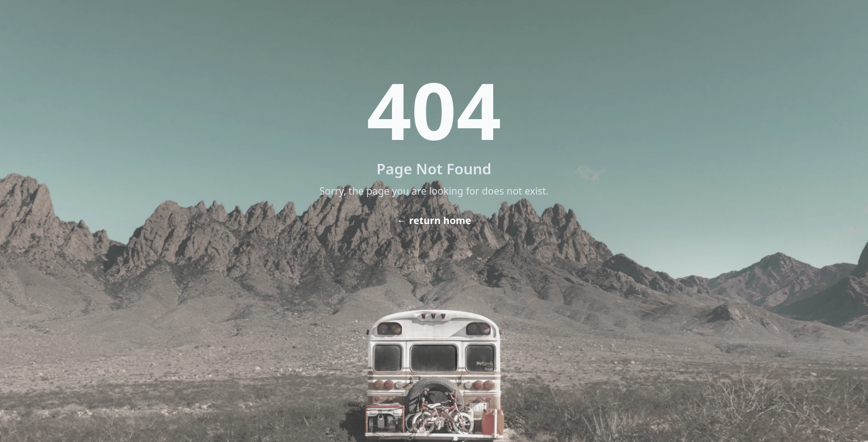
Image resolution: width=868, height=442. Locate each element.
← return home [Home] (434, 220)
